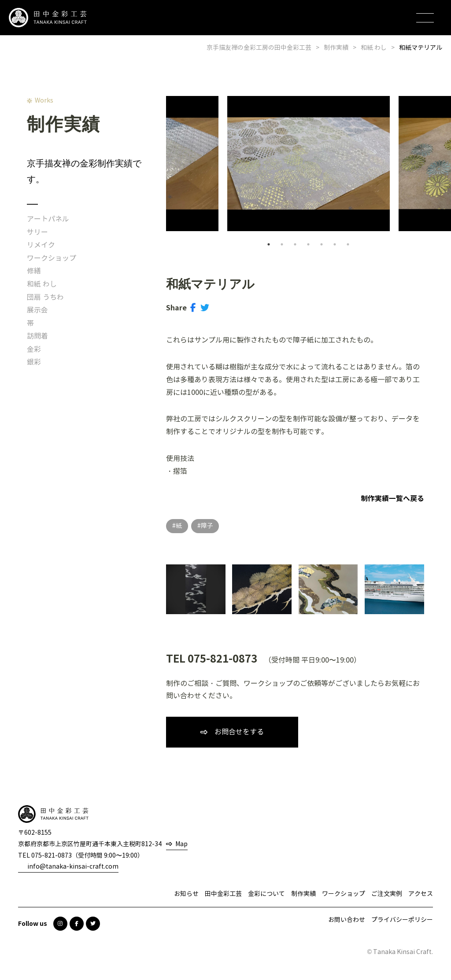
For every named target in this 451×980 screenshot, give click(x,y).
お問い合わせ (347, 920)
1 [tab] (269, 244)
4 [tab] (308, 244)
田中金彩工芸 (223, 894)
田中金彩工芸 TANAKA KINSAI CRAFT (48, 18)
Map (181, 844)
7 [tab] (348, 244)
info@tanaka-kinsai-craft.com (73, 867)
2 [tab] (282, 244)
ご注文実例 (387, 894)
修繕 (34, 271)
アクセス (421, 894)
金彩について (266, 894)
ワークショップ (52, 258)
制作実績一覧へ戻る (392, 499)
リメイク (41, 245)
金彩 (34, 349)
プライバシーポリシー (402, 920)
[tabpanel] (309, 164)
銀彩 (34, 362)
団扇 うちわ (45, 297)
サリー (37, 232)
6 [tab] (335, 244)
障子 (207, 526)
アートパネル (48, 219)
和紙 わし (42, 284)
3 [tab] (295, 244)
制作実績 (303, 894)
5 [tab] (322, 244)
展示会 (37, 310)
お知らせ (186, 894)
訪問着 (37, 336)
